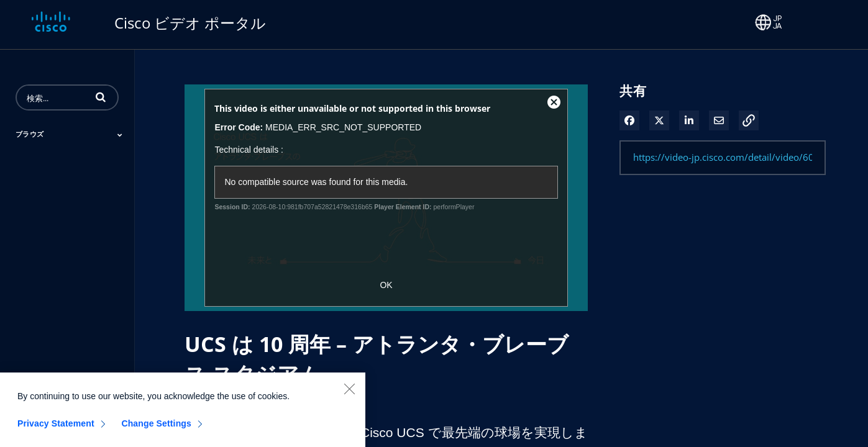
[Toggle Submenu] (120, 135)
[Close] (349, 394)
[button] (101, 97)
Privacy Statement (56, 428)
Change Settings (156, 428)
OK (386, 285)
